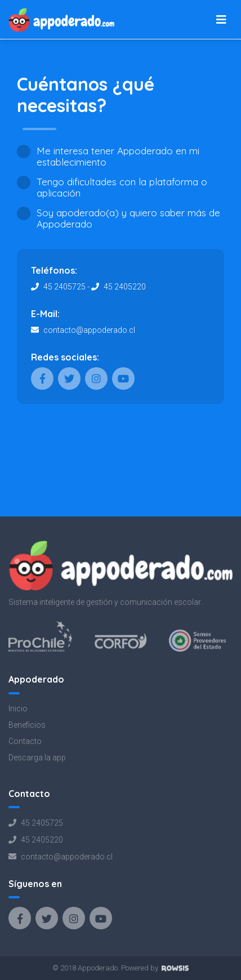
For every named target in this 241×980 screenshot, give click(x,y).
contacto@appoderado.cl (88, 330)
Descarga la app (37, 758)
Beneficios (27, 725)
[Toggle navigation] (221, 20)
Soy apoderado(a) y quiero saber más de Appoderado (128, 219)
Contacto (25, 741)
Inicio (18, 709)
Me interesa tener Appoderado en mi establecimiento (118, 157)
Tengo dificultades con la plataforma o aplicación (122, 188)
